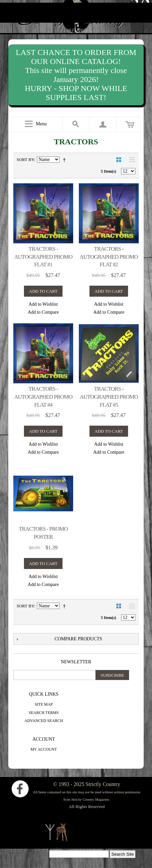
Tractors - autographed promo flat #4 (43, 397)
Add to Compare (43, 312)
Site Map (44, 704)
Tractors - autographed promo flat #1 (43, 257)
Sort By (25, 159)
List (130, 160)
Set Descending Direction (66, 160)
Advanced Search (44, 721)
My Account (44, 749)
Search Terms (44, 713)
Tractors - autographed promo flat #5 (109, 397)
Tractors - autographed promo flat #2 (109, 257)
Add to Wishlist (43, 304)
